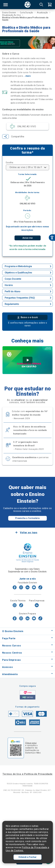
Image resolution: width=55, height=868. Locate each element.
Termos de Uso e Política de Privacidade (27, 775)
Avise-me (27, 239)
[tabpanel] (27, 361)
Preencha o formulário (27, 519)
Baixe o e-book (28, 318)
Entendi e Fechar (28, 857)
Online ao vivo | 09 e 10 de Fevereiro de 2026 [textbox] (26, 168)
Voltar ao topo (29, 533)
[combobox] (27, 168)
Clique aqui (31, 744)
